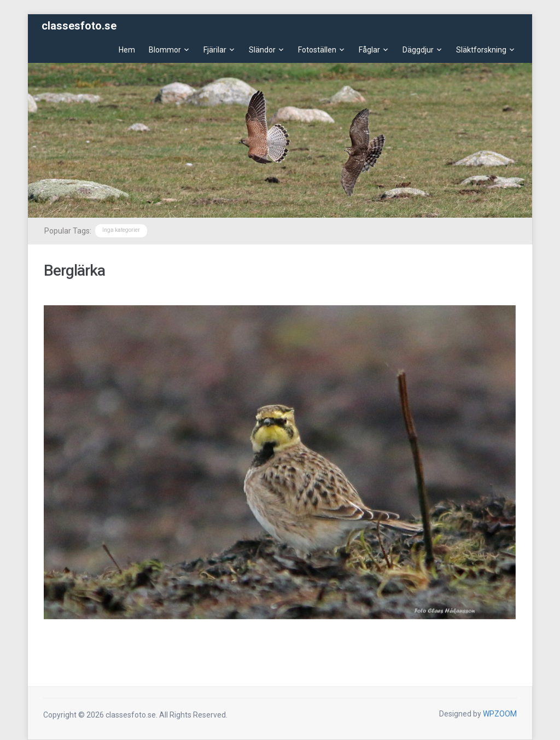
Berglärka (74, 270)
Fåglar (369, 50)
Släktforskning (481, 50)
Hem (127, 50)
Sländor (262, 50)
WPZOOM (500, 714)
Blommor (165, 50)
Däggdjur (418, 50)
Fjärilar (215, 50)
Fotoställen (317, 50)
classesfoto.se (79, 26)
